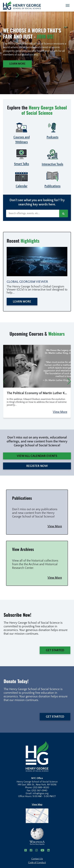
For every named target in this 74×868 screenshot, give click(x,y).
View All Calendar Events (37, 456)
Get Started (55, 650)
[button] (5, 75)
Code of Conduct (37, 863)
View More (60, 412)
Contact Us (37, 859)
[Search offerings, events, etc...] (33, 213)
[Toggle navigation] (68, 5)
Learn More (17, 64)
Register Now (37, 466)
